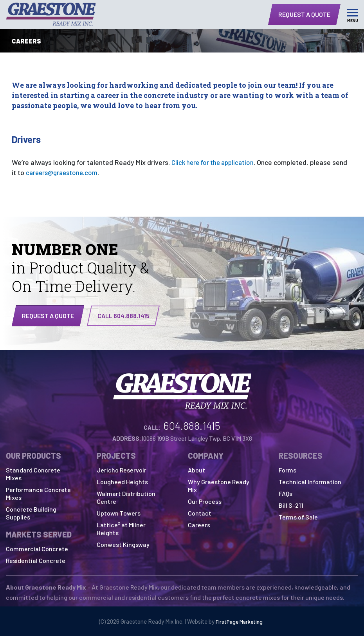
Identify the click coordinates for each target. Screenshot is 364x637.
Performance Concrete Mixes (38, 494)
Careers (199, 526)
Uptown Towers (119, 514)
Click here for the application (215, 162)
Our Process (205, 502)
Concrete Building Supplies (31, 514)
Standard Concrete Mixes (33, 475)
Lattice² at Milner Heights (121, 529)
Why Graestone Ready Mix (219, 486)
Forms (287, 471)
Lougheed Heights (122, 482)
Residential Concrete (36, 561)
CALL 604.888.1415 (123, 316)
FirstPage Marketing (239, 622)
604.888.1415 (192, 426)
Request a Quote (304, 14)
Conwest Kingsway (123, 545)
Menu (353, 20)
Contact (200, 514)
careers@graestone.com (64, 172)
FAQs (286, 494)
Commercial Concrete (37, 549)
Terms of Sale (298, 518)
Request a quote (48, 316)
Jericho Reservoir (122, 471)
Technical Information (310, 482)
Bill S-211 (291, 506)
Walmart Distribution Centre (126, 498)
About (196, 471)
